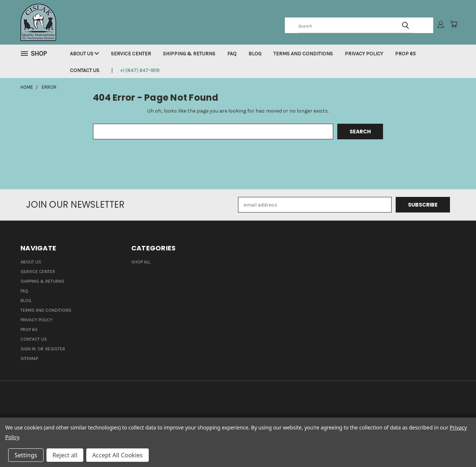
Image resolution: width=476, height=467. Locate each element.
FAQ (232, 54)
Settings (26, 455)
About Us (84, 54)
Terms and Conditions (303, 54)
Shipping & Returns (189, 54)
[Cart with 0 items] (454, 24)
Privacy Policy (364, 54)
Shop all (141, 262)
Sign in (29, 349)
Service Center (131, 54)
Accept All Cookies (118, 455)
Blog (255, 54)
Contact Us (85, 70)
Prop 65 (405, 54)
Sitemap (29, 359)
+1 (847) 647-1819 (140, 70)
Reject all (65, 455)
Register (55, 349)
